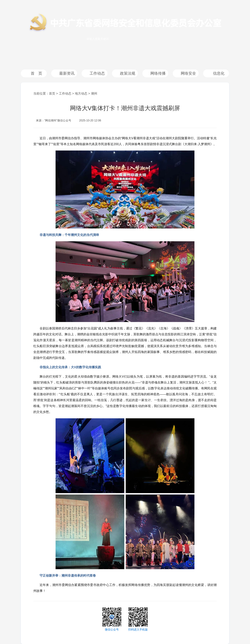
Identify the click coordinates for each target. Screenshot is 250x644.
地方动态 (81, 94)
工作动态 (97, 73)
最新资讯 (67, 73)
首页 (52, 94)
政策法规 (128, 73)
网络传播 (158, 73)
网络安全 (188, 73)
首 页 (36, 73)
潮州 (94, 94)
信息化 (219, 73)
